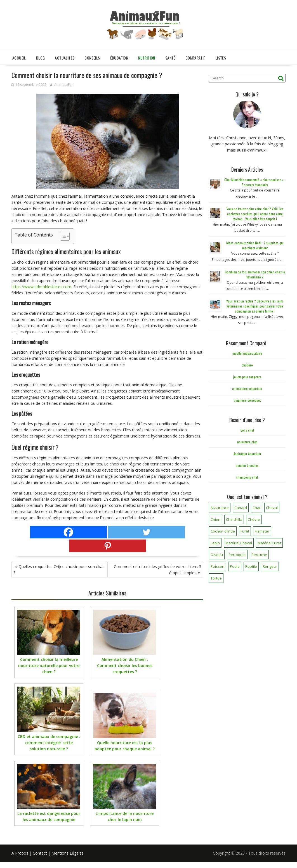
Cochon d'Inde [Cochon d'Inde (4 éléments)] (223, 531)
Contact (40, 853)
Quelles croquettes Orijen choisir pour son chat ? (59, 570)
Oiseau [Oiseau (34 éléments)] (217, 555)
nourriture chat (247, 442)
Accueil (19, 58)
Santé (170, 58)
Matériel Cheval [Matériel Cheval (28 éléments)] (239, 543)
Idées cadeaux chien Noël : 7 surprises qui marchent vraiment (255, 245)
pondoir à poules (247, 465)
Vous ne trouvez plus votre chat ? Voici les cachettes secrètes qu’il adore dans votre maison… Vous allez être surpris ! (255, 214)
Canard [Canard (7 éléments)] (241, 508)
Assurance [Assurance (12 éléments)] (220, 508)
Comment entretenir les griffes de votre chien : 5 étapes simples (158, 570)
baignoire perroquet (247, 400)
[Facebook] (68, 532)
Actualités (65, 58)
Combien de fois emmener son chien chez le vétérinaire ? (255, 274)
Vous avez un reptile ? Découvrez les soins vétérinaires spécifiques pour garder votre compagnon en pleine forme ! (255, 306)
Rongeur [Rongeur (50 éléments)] (270, 566)
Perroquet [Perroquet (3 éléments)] (237, 555)
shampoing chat (247, 477)
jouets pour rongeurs (247, 377)
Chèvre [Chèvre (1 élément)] (254, 519)
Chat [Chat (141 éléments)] (256, 508)
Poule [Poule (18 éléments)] (235, 566)
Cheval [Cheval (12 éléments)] (272, 508)
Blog (41, 58)
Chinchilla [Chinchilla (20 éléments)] (234, 519)
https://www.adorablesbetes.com (41, 287)
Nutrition (147, 58)
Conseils (92, 58)
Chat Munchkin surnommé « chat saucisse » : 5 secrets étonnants (255, 182)
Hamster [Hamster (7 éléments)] (262, 531)
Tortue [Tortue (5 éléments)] (216, 578)
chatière (247, 365)
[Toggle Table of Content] (62, 236)
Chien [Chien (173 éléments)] (215, 519)
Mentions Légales (68, 853)
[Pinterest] (108, 546)
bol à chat (247, 430)
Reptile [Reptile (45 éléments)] (251, 566)
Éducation (119, 58)
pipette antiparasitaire (247, 353)
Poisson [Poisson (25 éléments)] (217, 566)
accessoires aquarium (247, 388)
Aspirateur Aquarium (247, 454)
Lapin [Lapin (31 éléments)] (215, 543)
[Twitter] (146, 532)
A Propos (20, 853)
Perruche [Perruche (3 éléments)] (259, 555)
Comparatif (195, 58)
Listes (221, 58)
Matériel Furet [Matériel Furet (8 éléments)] (269, 543)
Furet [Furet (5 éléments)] (245, 531)
